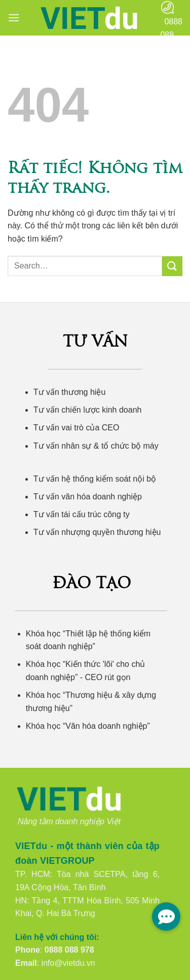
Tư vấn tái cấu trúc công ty (82, 514)
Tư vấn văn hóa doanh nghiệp (88, 497)
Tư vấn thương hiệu (70, 392)
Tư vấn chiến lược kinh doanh (88, 410)
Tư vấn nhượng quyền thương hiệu (97, 532)
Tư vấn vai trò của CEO (77, 428)
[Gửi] (172, 266)
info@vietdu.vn (68, 963)
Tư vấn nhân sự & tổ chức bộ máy (96, 446)
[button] (14, 18)
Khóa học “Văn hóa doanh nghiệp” (88, 726)
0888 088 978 (69, 950)
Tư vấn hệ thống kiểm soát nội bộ (95, 479)
